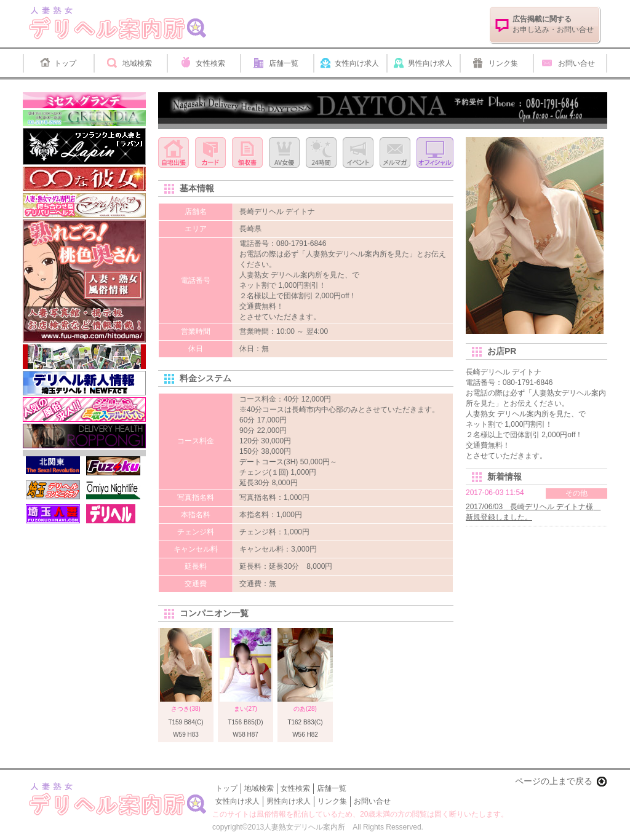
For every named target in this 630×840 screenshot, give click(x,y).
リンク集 (503, 63)
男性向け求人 (430, 63)
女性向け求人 (357, 63)
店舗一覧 (284, 63)
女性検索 (210, 63)
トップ (65, 63)
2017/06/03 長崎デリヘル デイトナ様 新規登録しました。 (533, 512)
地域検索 (137, 63)
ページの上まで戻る (554, 781)
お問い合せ (576, 63)
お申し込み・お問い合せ (553, 24)
